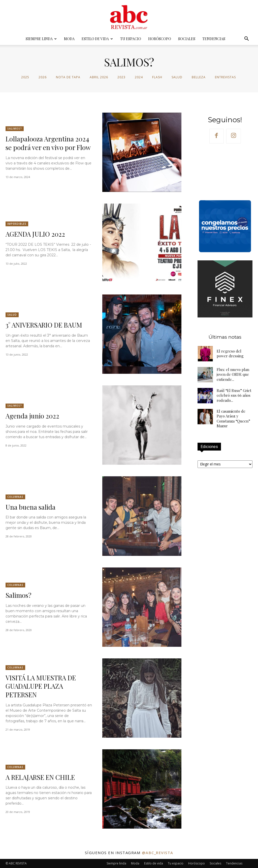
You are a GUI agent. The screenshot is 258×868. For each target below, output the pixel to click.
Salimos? (19, 595)
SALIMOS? (15, 129)
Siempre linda (41, 39)
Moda (69, 39)
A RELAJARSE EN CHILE (40, 777)
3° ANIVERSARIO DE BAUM (44, 325)
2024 (139, 77)
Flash (157, 77)
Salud (177, 77)
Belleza (199, 77)
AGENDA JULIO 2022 (35, 234)
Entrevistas (225, 77)
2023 (121, 77)
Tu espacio (131, 39)
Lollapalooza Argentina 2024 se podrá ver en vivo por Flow (48, 143)
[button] (246, 39)
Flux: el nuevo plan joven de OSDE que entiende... (233, 374)
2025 (25, 77)
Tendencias (214, 39)
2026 (43, 77)
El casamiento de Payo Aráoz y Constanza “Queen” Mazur (233, 419)
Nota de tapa (68, 77)
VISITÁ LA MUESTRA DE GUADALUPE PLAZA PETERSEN (41, 686)
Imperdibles (17, 224)
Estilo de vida (97, 39)
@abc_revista (158, 853)
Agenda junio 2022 (32, 416)
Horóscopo (160, 39)
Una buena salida (31, 507)
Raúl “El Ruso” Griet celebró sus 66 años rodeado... (234, 395)
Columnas (15, 497)
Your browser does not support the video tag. (225, 171)
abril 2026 (99, 77)
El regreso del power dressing (230, 354)
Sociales (187, 39)
